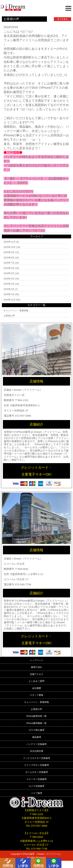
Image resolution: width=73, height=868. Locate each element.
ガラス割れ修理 (36, 730)
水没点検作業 (37, 751)
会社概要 (37, 688)
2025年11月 (10, 242)
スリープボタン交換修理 (36, 765)
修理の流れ (36, 667)
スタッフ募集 (37, 695)
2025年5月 (9, 273)
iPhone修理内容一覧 (37, 716)
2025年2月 (9, 289)
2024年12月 (10, 300)
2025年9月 (9, 252)
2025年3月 (9, 284)
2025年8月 (9, 258)
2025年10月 (10, 247)
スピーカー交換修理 (36, 779)
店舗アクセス (37, 674)
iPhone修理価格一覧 (37, 723)
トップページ (37, 660)
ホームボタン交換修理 (37, 772)
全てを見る (62, 19)
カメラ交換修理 (36, 786)
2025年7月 (9, 263)
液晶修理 (37, 737)
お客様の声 (9, 316)
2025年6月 (9, 268)
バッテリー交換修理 (36, 744)
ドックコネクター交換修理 (37, 758)
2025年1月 (9, 294)
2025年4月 (9, 279)
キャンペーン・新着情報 (16, 311)
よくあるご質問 (36, 681)
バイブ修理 (36, 793)
